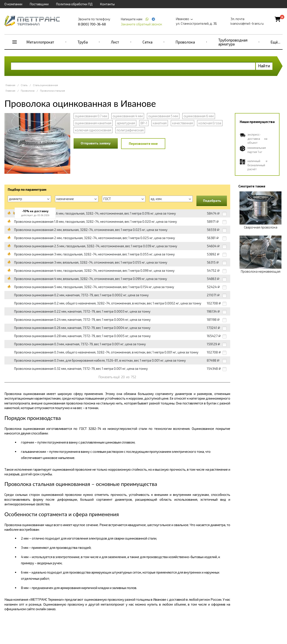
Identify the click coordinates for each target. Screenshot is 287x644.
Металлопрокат (40, 42)
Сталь (24, 85)
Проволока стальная (52, 91)
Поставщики (39, 4)
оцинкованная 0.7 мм (91, 116)
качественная (182, 123)
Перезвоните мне (143, 144)
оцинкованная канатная (93, 123)
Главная (10, 85)
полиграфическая (130, 130)
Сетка (147, 42)
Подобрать (212, 200)
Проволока (185, 42)
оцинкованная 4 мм (128, 116)
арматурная (126, 123)
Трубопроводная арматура (233, 42)
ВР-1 (144, 123)
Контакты (107, 4)
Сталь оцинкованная (45, 85)
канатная (160, 123)
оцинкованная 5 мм (163, 116)
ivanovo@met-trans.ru (247, 23)
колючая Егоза (210, 123)
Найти (264, 66)
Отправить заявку (96, 143)
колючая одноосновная (93, 130)
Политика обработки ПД (74, 4)
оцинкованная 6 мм (199, 116)
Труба (83, 42)
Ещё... (276, 42)
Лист (115, 42)
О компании (13, 4)
